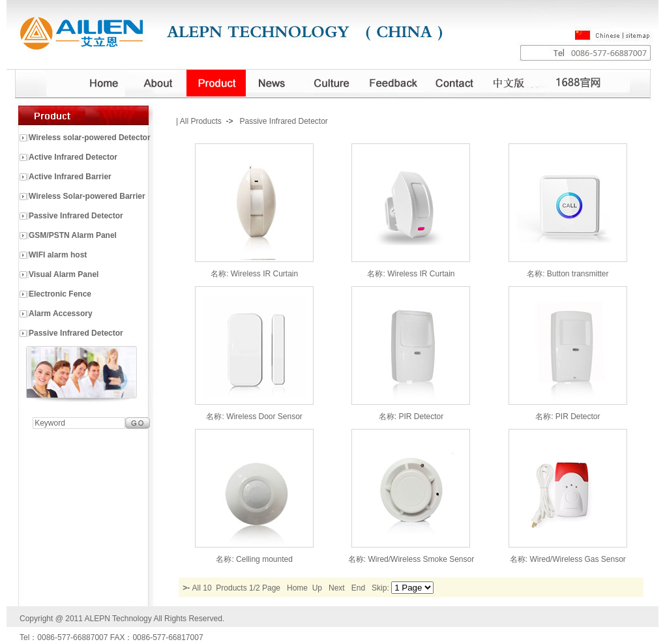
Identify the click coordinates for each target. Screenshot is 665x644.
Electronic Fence (60, 294)
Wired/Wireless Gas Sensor (577, 559)
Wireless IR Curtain (264, 274)
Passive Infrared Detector (76, 216)
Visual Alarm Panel (64, 274)
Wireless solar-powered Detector (90, 138)
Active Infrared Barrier (70, 177)
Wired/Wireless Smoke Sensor (421, 559)
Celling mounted (264, 559)
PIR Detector (421, 417)
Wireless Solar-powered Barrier (87, 196)
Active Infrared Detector (73, 157)
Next (337, 588)
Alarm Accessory (61, 314)
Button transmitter (578, 274)
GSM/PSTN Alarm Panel (73, 235)
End (358, 588)
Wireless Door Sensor (264, 417)
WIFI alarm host (58, 255)
